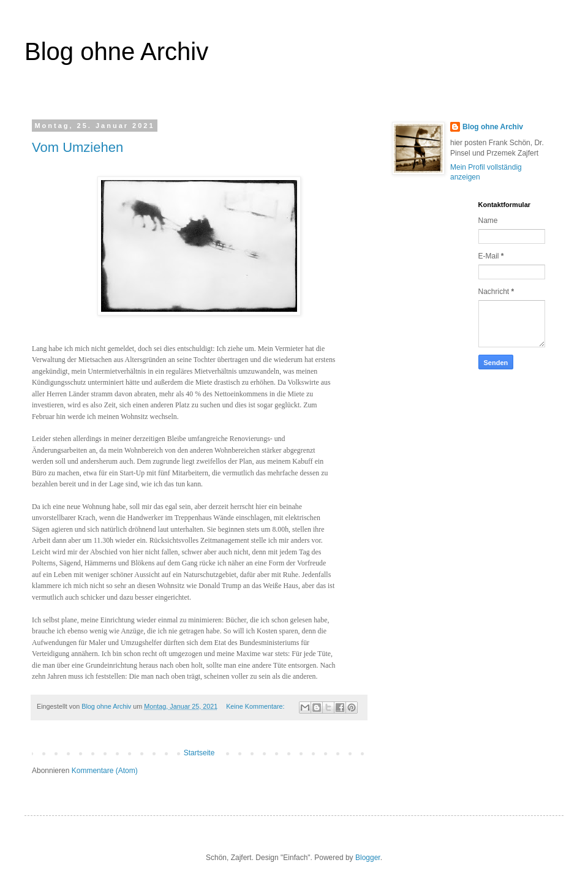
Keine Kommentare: (256, 706)
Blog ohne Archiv (493, 127)
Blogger (368, 858)
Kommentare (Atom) (105, 771)
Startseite (199, 753)
